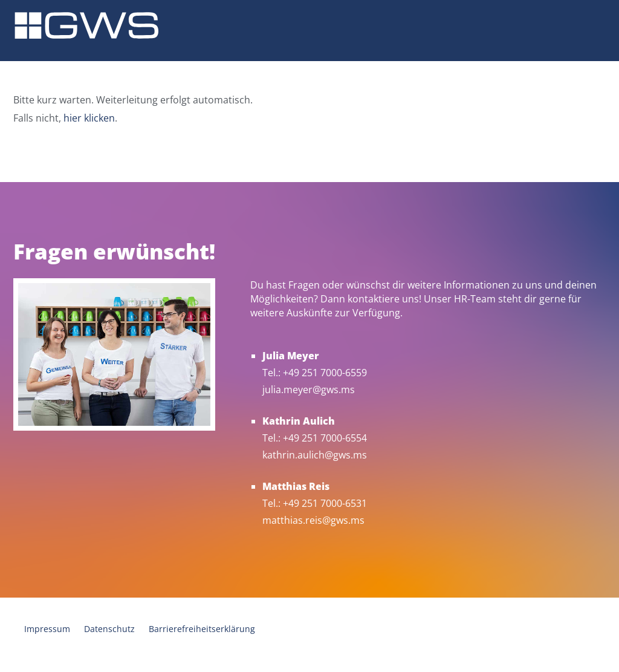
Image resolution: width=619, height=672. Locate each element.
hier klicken (89, 118)
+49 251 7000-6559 (325, 373)
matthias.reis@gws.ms (313, 520)
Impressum (47, 629)
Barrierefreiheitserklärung (202, 629)
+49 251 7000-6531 (325, 503)
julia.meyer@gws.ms (309, 390)
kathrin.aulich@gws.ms (315, 455)
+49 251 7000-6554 (325, 438)
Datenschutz (109, 629)
